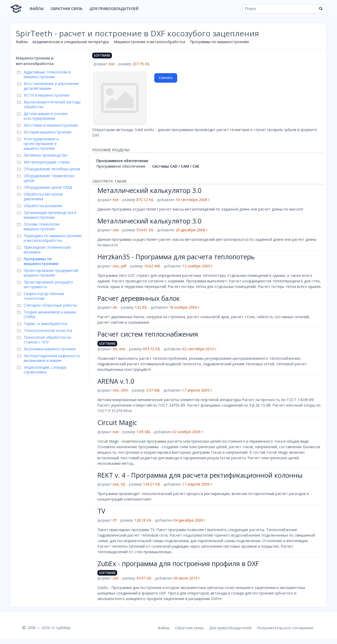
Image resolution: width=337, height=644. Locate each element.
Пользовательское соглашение (285, 628)
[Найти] (321, 9)
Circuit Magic (117, 422)
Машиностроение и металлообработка (149, 42)
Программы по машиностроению (219, 42)
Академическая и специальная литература (71, 42)
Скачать (166, 78)
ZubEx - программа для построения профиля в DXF (178, 563)
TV (101, 511)
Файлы (37, 9)
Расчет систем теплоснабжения (148, 334)
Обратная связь (67, 9)
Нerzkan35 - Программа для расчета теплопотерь (176, 257)
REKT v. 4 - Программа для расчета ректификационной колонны (200, 475)
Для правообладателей (114, 9)
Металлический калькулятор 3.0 (149, 190)
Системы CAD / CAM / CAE (176, 166)
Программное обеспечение (122, 161)
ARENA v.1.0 (116, 381)
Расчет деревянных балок (139, 298)
